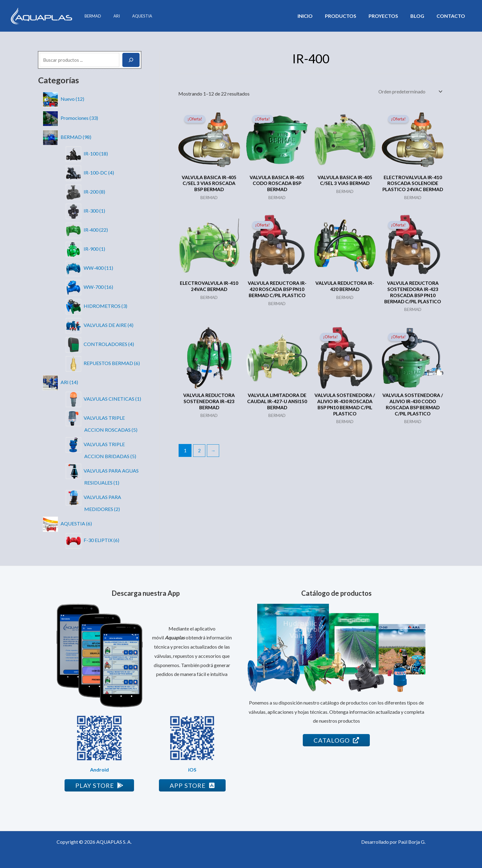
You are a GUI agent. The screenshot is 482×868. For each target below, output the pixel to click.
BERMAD (91, 16)
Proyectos (389, 16)
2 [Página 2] (200, 461)
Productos (349, 16)
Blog (421, 16)
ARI (110, 16)
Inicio (316, 16)
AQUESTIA (131, 16)
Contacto (452, 16)
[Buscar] (131, 60)
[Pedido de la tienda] (409, 92)
